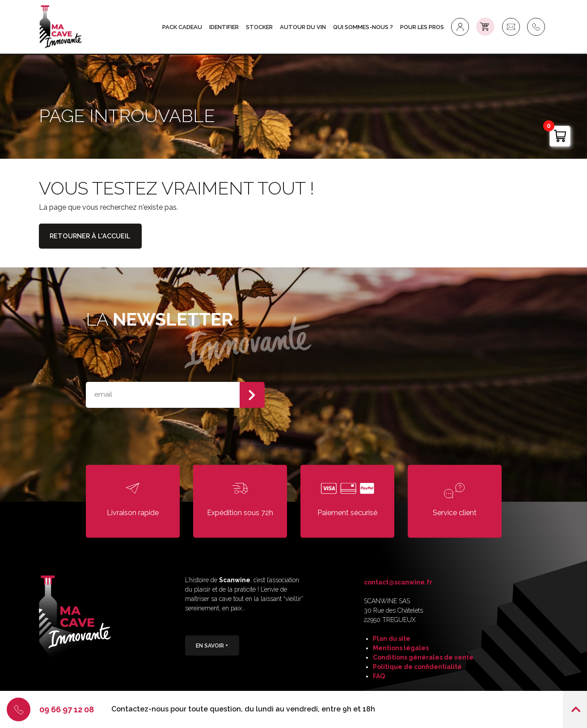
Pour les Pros (423, 27)
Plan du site (392, 639)
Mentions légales (401, 648)
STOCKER (260, 27)
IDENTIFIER (225, 27)
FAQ (379, 676)
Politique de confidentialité (417, 667)
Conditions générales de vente (423, 657)
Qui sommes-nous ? (364, 27)
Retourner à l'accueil (92, 237)
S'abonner (252, 395)
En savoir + (212, 646)
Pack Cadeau (183, 27)
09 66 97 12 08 (68, 709)
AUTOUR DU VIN (304, 27)
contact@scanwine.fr (398, 582)
